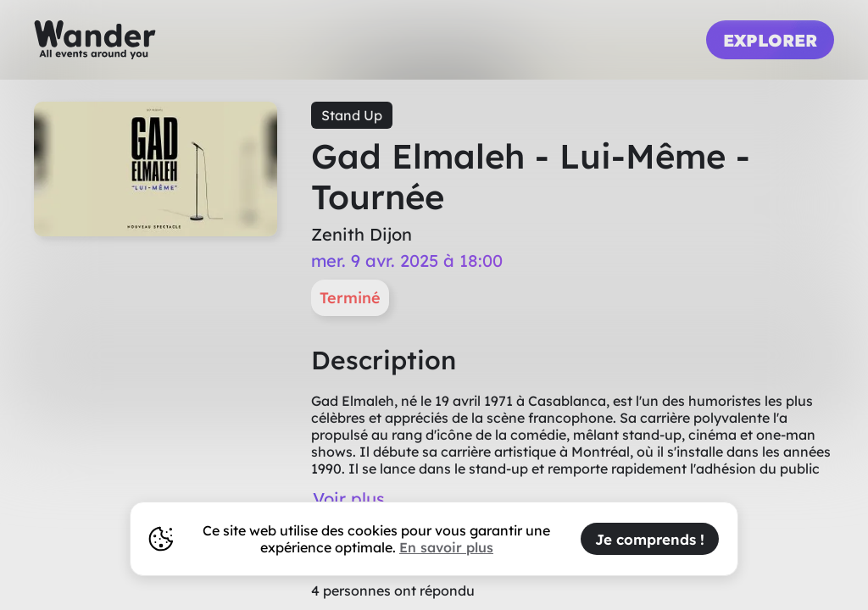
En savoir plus (446, 547)
